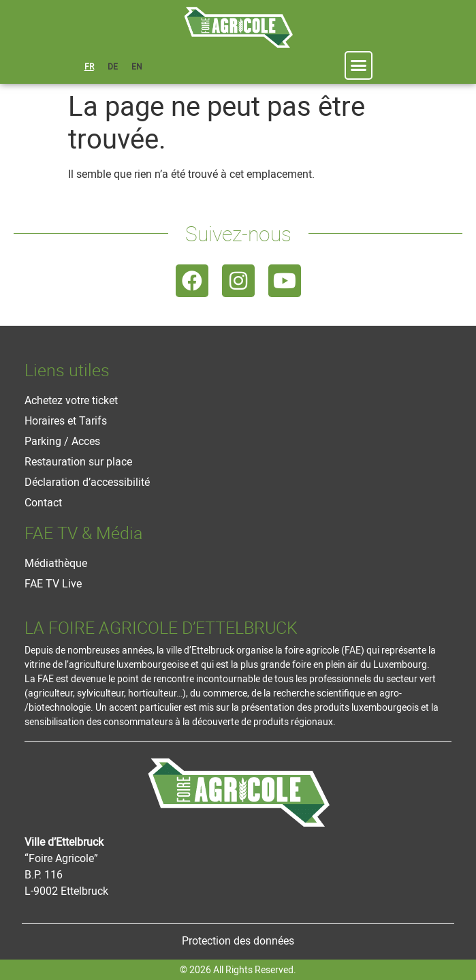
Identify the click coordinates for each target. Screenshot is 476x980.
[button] (359, 65)
